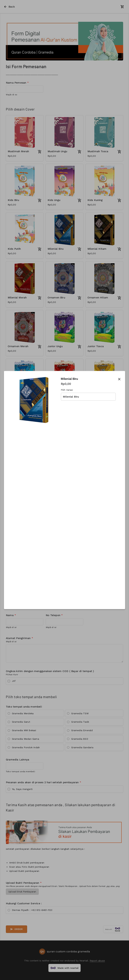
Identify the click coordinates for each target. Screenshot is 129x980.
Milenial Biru (71, 397)
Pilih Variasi (67, 390)
